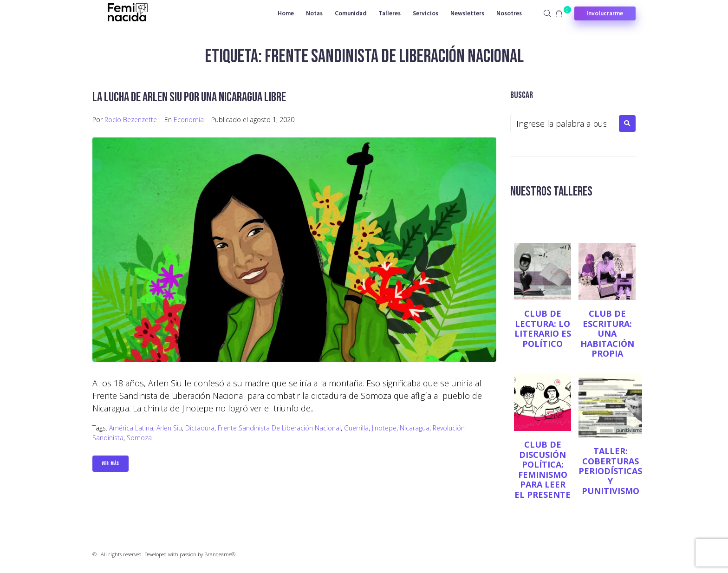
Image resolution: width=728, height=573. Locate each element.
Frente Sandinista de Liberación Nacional (279, 428)
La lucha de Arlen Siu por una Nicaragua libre (189, 97)
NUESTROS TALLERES (551, 192)
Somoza (139, 438)
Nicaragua (415, 428)
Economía (189, 120)
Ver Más (110, 464)
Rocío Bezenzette (131, 120)
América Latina (131, 428)
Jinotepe (384, 428)
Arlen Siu (169, 428)
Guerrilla (356, 428)
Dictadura (200, 428)
